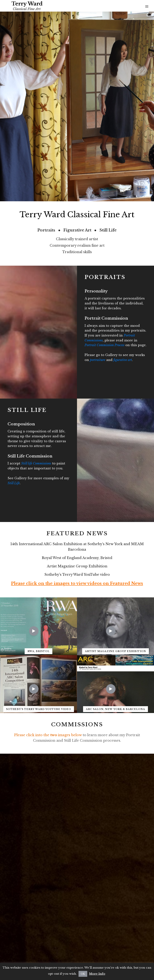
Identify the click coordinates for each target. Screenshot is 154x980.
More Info (97, 974)
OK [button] (83, 974)
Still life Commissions (36, 463)
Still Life (14, 483)
